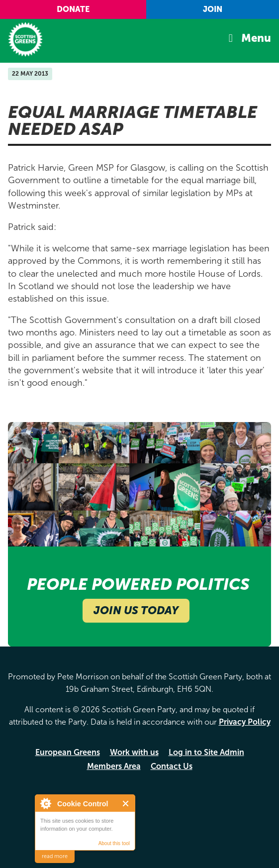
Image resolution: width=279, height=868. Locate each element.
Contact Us (172, 766)
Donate (73, 9)
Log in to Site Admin (206, 752)
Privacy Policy (245, 722)
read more (55, 856)
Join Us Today (136, 610)
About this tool (114, 843)
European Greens (68, 752)
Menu (256, 38)
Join (213, 9)
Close (126, 804)
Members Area (114, 766)
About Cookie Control (45, 803)
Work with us (134, 752)
